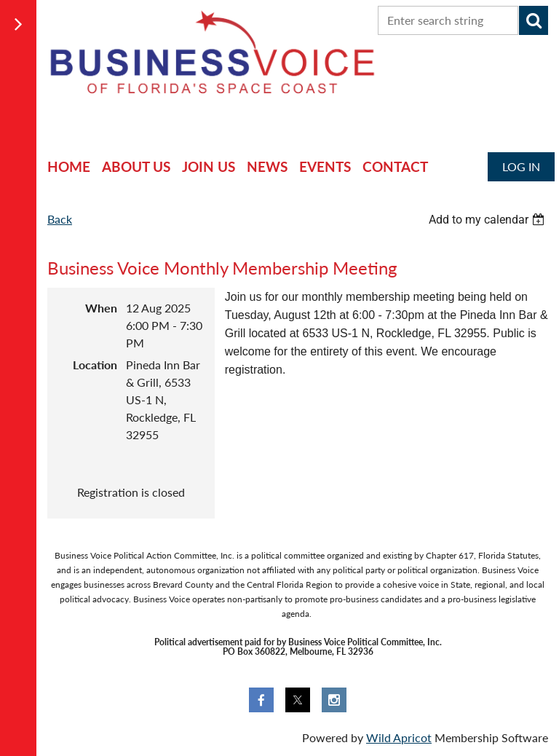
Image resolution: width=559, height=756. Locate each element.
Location (95, 365)
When (101, 308)
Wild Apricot (399, 737)
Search (534, 20)
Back (60, 219)
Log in (521, 166)
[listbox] (488, 220)
